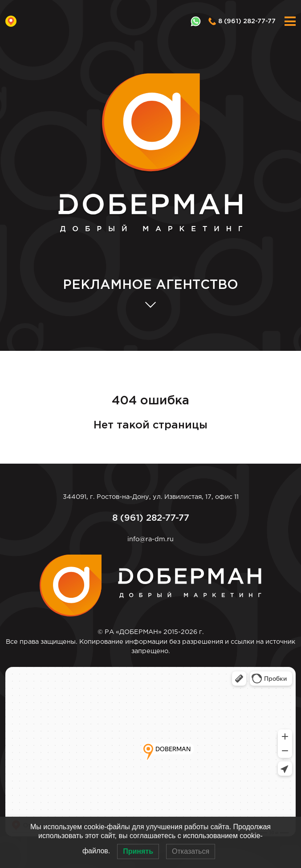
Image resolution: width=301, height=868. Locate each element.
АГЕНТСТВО (150, 286)
